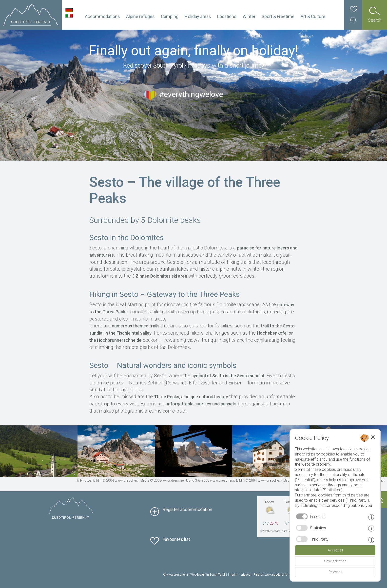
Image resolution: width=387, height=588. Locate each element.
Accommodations (102, 16)
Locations (227, 16)
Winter (249, 16)
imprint (233, 575)
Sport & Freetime (278, 16)
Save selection (335, 561)
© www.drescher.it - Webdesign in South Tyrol (194, 575)
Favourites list (176, 539)
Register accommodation (187, 509)
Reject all (335, 572)
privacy (245, 575)
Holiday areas (198, 16)
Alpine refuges (140, 16)
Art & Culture (313, 16)
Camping (170, 16)
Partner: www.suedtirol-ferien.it (274, 575)
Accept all (335, 550)
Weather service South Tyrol (278, 531)
